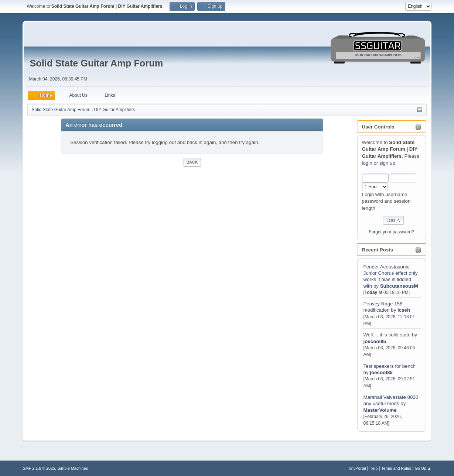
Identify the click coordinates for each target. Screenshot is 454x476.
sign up (387, 163)
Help (373, 468)
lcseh (404, 310)
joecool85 (374, 341)
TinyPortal (357, 468)
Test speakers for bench (389, 366)
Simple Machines (73, 468)
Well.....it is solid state (388, 335)
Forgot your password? (391, 232)
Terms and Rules (396, 468)
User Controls (378, 127)
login (367, 163)
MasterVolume (380, 410)
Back (192, 162)
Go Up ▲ (423, 468)
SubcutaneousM (399, 286)
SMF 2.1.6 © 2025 (39, 468)
